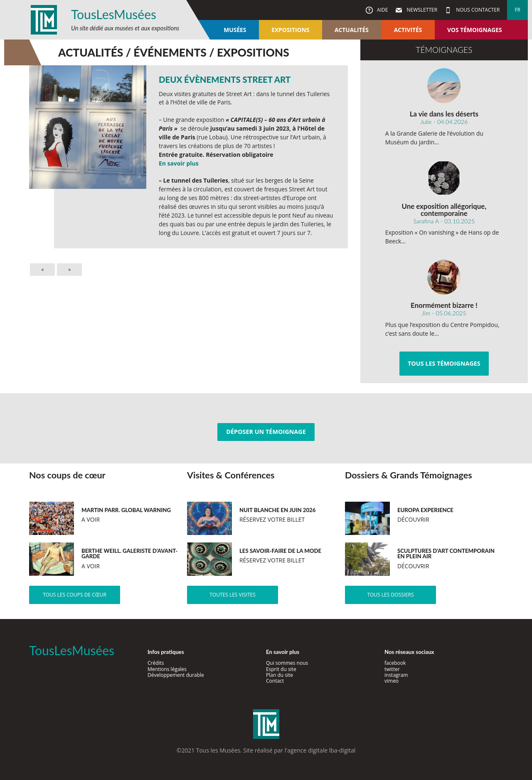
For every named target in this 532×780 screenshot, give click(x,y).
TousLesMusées (114, 14)
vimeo (392, 681)
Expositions (290, 30)
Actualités (352, 30)
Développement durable (176, 675)
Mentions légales (167, 669)
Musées (235, 30)
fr (517, 10)
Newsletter (421, 10)
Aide (382, 10)
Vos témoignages (474, 30)
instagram (396, 675)
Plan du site (280, 675)
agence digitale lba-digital (321, 750)
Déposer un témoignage (266, 432)
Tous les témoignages (444, 363)
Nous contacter (477, 10)
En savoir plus (179, 163)
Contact (275, 681)
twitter (392, 669)
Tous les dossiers (390, 595)
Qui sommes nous (287, 663)
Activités (408, 30)
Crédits (156, 663)
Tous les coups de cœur (75, 595)
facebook (395, 663)
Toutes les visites (233, 595)
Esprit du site (281, 669)
